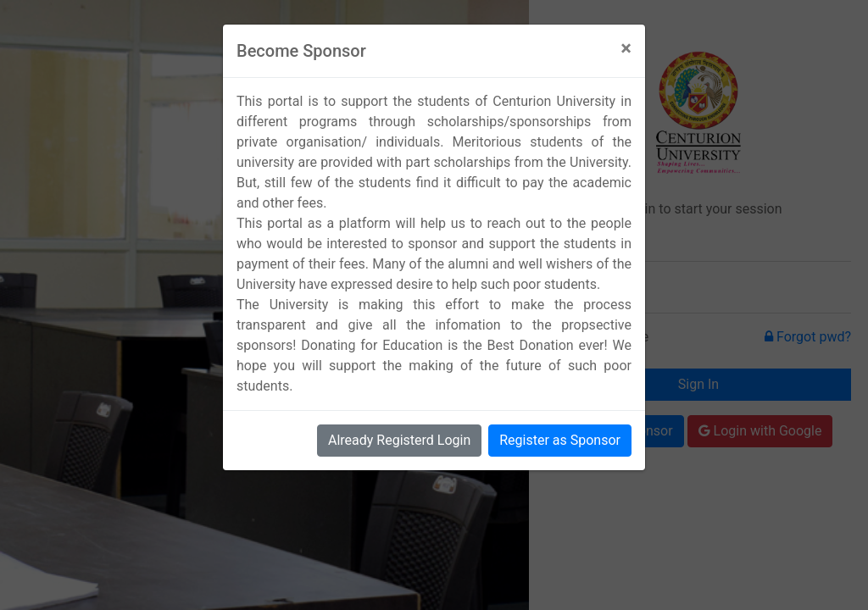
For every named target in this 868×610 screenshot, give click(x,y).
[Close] (626, 48)
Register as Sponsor (560, 440)
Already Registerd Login (399, 440)
